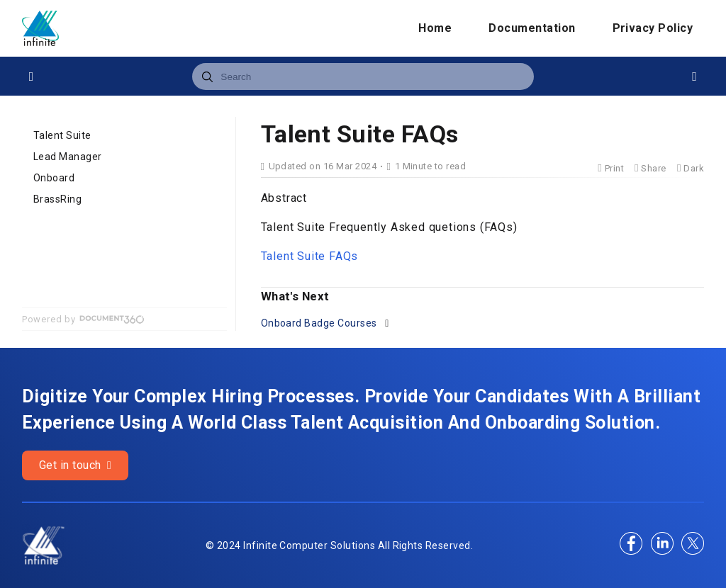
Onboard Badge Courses (320, 323)
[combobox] (363, 77)
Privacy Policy (653, 28)
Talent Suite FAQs (310, 256)
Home (435, 28)
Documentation (532, 28)
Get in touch (76, 465)
